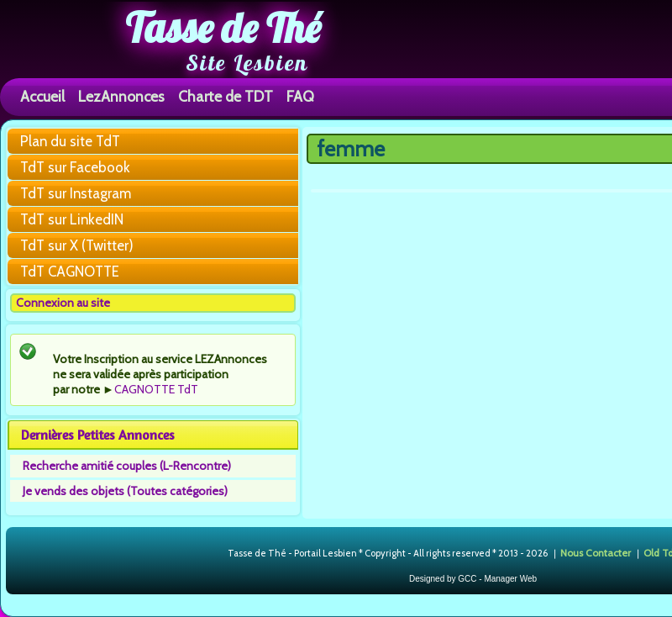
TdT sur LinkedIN (72, 219)
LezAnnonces (121, 96)
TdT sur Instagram (76, 193)
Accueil (42, 96)
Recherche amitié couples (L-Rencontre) (127, 466)
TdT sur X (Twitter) (77, 245)
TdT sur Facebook (75, 167)
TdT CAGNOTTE (70, 272)
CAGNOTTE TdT (156, 389)
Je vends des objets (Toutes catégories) (125, 491)
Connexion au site (63, 303)
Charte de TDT (226, 96)
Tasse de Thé (223, 28)
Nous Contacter (596, 553)
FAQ (300, 96)
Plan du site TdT (70, 141)
